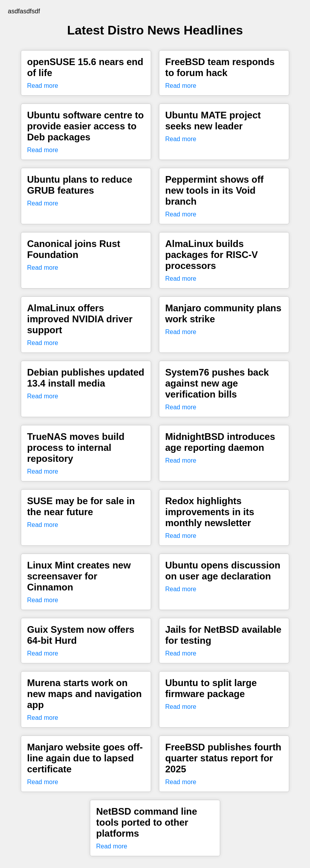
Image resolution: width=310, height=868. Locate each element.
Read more (43, 86)
